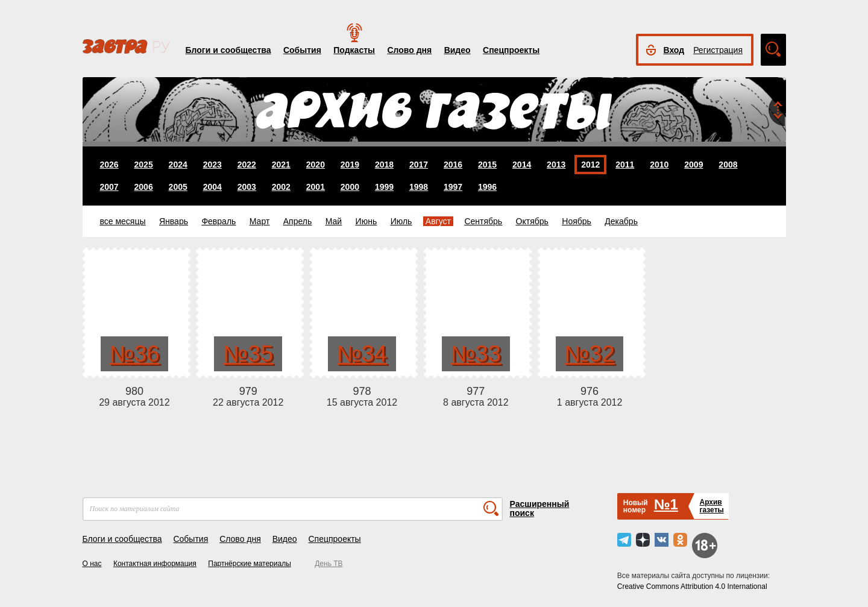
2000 (350, 187)
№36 (134, 354)
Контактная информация (155, 564)
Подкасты (354, 50)
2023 (212, 165)
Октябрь (532, 221)
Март (260, 221)
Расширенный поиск (540, 508)
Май (334, 221)
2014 (522, 165)
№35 (248, 354)
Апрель (298, 221)
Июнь (366, 221)
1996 (487, 187)
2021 (281, 165)
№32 (590, 354)
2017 (419, 165)
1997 (453, 187)
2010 (659, 165)
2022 (247, 165)
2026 (109, 165)
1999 (384, 187)
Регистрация (718, 50)
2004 (212, 187)
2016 (453, 165)
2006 (144, 187)
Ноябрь (577, 221)
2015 (487, 165)
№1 (666, 504)
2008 (728, 165)
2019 (350, 165)
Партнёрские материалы (250, 564)
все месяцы (123, 221)
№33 (476, 354)
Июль (401, 221)
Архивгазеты (711, 506)
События (302, 50)
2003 (247, 187)
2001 (316, 187)
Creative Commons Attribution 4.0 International (692, 587)
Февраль (219, 221)
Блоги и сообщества (228, 50)
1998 (419, 187)
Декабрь (621, 221)
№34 (362, 354)
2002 (281, 187)
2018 (384, 165)
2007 (109, 187)
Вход (674, 50)
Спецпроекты (511, 50)
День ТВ (329, 564)
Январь (174, 221)
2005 (178, 187)
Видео (458, 50)
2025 (144, 165)
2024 (178, 165)
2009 (693, 165)
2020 (316, 165)
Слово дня (409, 50)
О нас (92, 564)
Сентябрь (483, 221)
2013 (556, 165)
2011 (625, 165)
